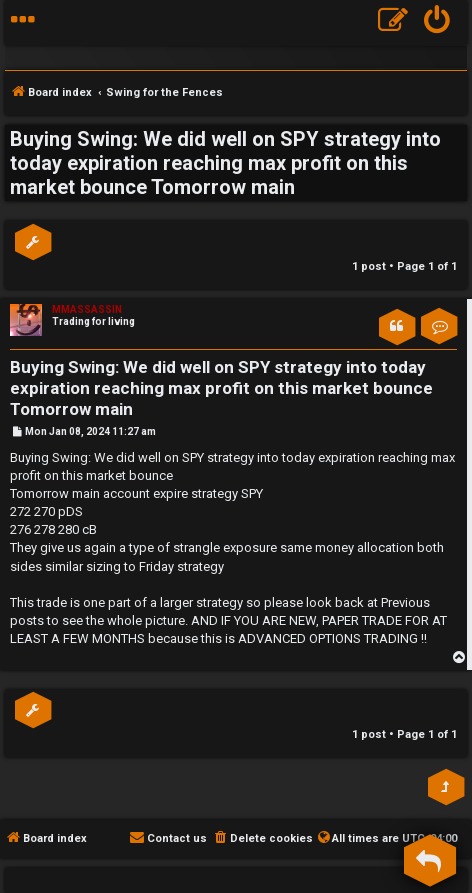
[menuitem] (437, 22)
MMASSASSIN (87, 309)
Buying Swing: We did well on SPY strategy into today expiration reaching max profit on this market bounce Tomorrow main (225, 163)
